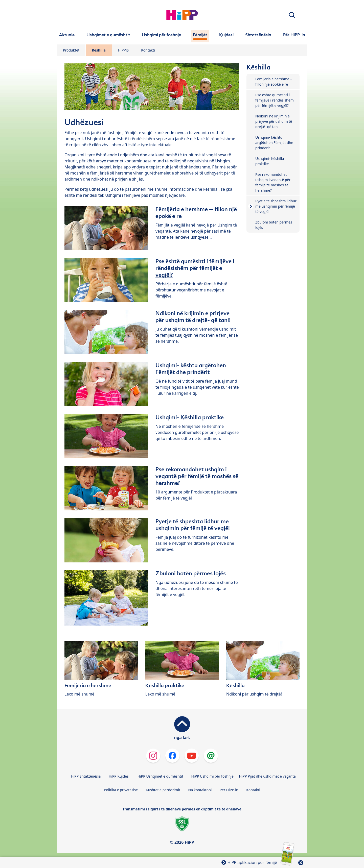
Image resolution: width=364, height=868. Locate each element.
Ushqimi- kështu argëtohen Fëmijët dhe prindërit (191, 369)
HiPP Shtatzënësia (86, 776)
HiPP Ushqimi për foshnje (212, 776)
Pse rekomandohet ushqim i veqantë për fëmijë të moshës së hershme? (197, 476)
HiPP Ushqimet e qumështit (160, 776)
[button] (292, 15)
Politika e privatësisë (121, 790)
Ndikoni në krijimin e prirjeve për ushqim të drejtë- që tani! (193, 317)
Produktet (71, 50)
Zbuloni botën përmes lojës (191, 573)
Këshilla (99, 50)
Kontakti (148, 50)
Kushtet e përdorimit (163, 790)
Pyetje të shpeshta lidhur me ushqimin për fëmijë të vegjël (193, 525)
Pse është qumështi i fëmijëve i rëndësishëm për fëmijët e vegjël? (195, 268)
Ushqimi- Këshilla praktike (190, 417)
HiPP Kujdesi (119, 776)
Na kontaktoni (200, 790)
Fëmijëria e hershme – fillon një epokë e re (196, 213)
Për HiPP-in (229, 790)
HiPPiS (123, 50)
